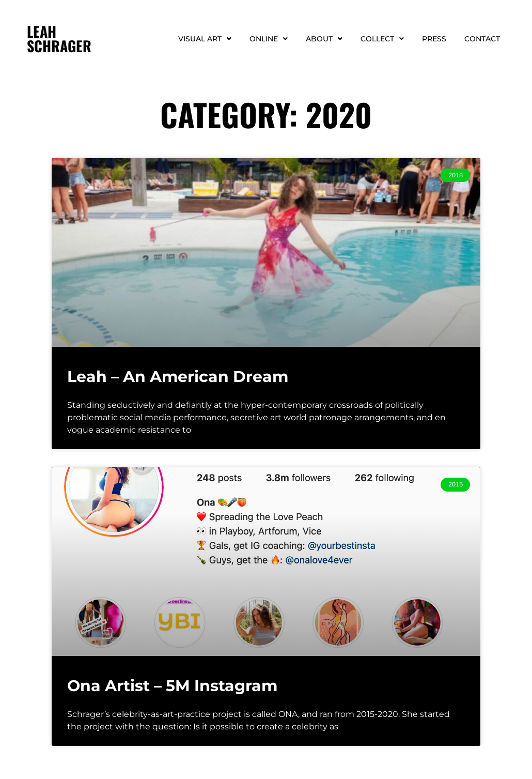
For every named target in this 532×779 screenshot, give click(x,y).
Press (434, 39)
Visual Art (205, 39)
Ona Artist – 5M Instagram (172, 686)
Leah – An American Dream (178, 377)
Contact (482, 39)
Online (269, 39)
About (324, 39)
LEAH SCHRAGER (59, 39)
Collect (382, 39)
